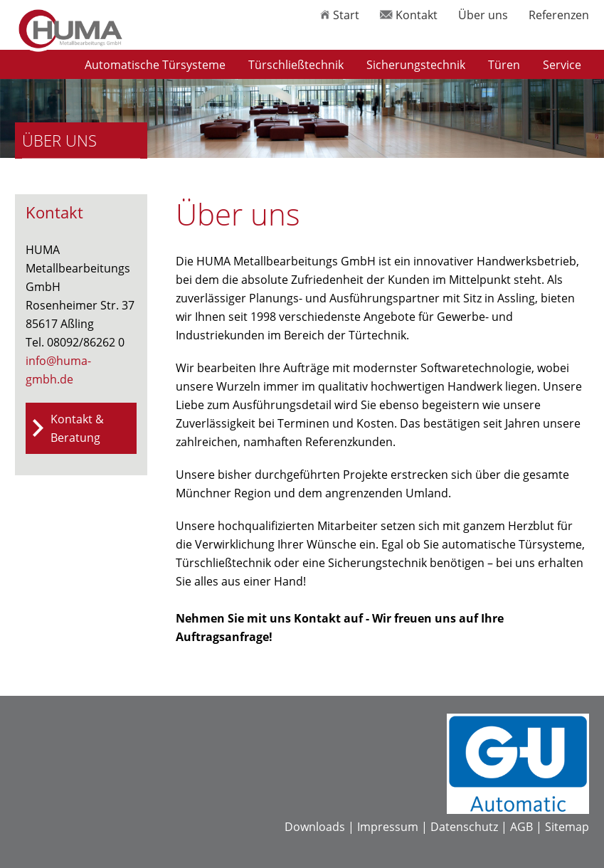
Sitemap (567, 827)
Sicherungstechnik (416, 65)
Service (562, 65)
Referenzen (559, 15)
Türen (504, 65)
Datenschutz (464, 827)
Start (340, 15)
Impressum (388, 827)
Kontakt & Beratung (77, 428)
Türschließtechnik (296, 65)
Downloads (315, 827)
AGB (521, 827)
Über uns (483, 15)
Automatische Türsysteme (155, 65)
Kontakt (409, 15)
